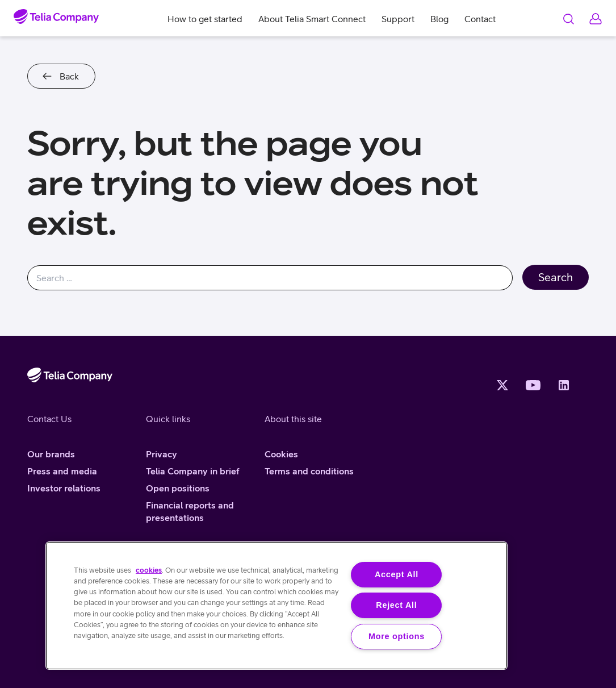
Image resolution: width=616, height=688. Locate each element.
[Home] (56, 16)
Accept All (397, 574)
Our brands (51, 454)
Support (398, 19)
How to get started (205, 19)
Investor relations (64, 488)
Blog (439, 19)
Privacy (162, 454)
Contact (480, 19)
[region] (276, 606)
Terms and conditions (309, 471)
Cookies (281, 454)
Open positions (178, 488)
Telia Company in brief (193, 471)
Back (69, 76)
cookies (149, 570)
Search (568, 19)
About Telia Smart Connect (312, 19)
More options (397, 636)
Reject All (396, 605)
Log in (596, 19)
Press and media (62, 471)
